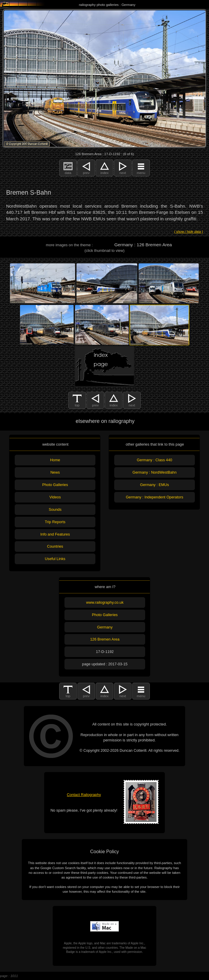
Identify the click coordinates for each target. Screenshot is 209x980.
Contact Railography (84, 795)
